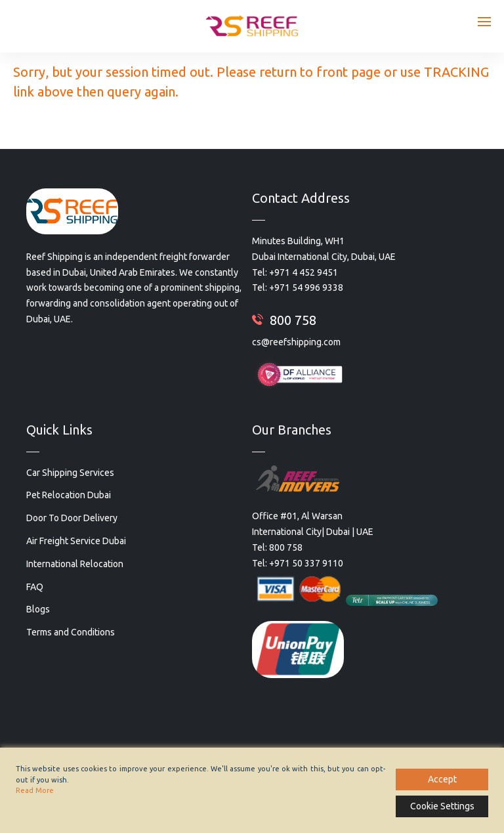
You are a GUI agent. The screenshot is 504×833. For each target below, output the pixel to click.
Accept (442, 779)
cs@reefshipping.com (296, 342)
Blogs (38, 609)
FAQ (35, 587)
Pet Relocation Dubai (69, 495)
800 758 (293, 320)
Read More (35, 790)
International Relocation (75, 564)
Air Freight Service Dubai (76, 541)
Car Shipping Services (70, 473)
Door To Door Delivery (72, 518)
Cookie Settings (442, 806)
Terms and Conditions (71, 632)
